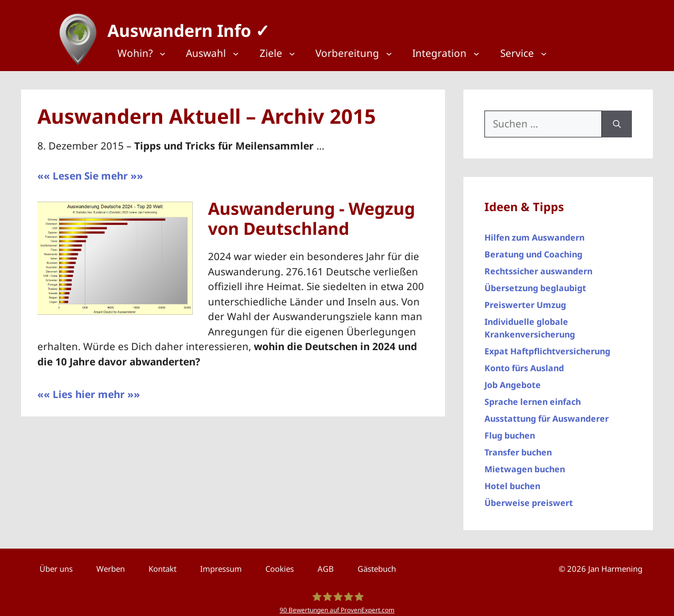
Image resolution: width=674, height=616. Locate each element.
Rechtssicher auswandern (538, 266)
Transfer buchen (518, 447)
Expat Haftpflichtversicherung (547, 346)
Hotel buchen (512, 481)
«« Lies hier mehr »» (89, 389)
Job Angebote (513, 380)
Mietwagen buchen (525, 464)
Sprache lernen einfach (533, 396)
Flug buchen (510, 430)
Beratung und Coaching (533, 249)
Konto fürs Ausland (524, 363)
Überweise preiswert (529, 498)
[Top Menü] (147, 53)
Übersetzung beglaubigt (535, 283)
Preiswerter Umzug (525, 300)
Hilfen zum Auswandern (534, 232)
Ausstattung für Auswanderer (547, 413)
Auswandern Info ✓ (183, 26)
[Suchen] (617, 119)
